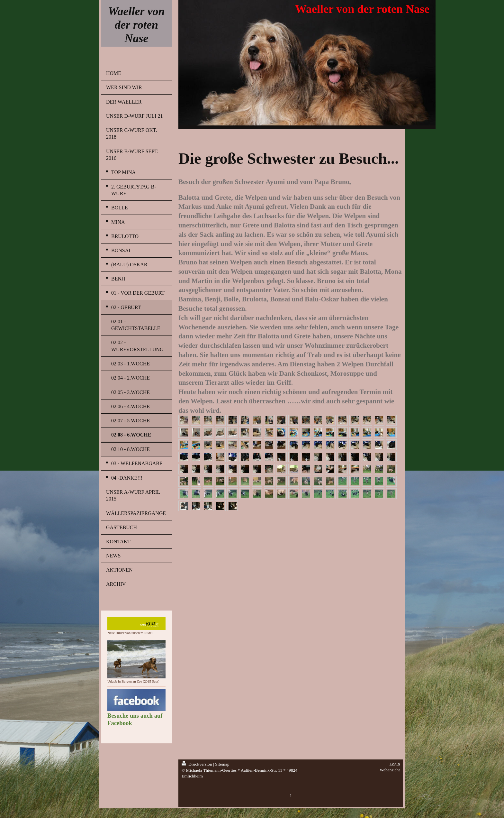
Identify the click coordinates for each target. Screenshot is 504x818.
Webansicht (390, 770)
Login (395, 764)
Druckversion (197, 764)
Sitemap (222, 764)
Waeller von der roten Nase (136, 25)
